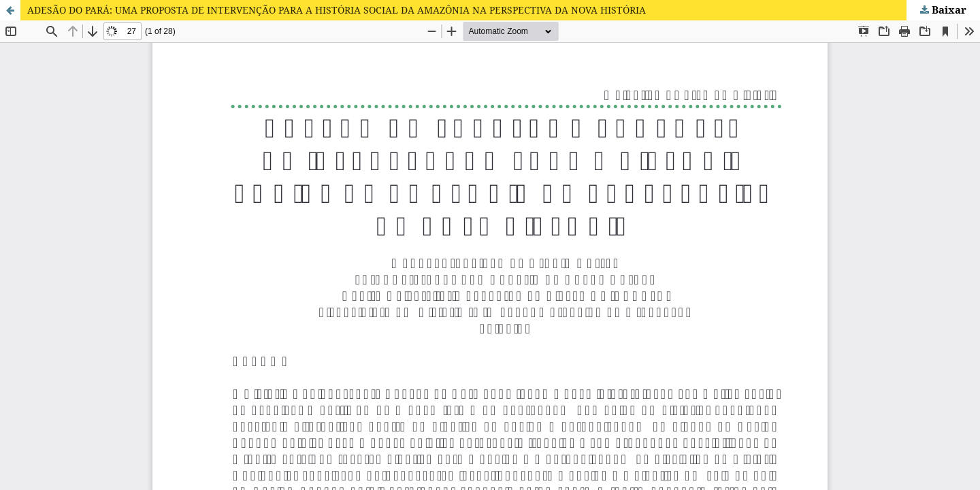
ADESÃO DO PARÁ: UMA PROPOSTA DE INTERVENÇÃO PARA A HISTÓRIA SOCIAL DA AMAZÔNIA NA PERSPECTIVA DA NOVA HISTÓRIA (337, 10)
